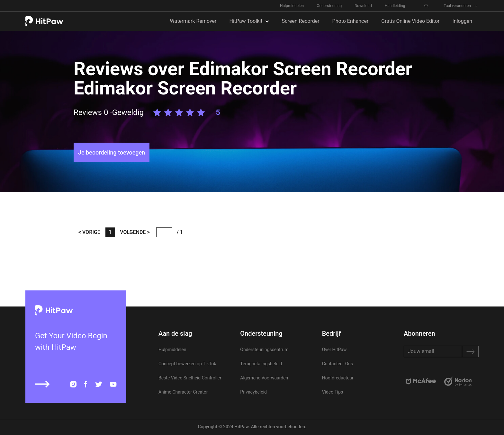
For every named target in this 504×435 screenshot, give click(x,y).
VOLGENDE (133, 232)
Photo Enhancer (351, 21)
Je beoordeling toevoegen (112, 152)
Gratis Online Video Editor (410, 21)
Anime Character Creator (183, 392)
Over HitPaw (334, 350)
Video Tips (333, 392)
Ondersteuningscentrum (264, 350)
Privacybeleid (253, 392)
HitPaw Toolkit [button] (247, 21)
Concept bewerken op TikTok (187, 364)
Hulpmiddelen (292, 6)
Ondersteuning (329, 6)
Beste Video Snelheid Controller (190, 378)
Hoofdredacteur (338, 378)
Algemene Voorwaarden (264, 378)
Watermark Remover (193, 21)
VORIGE (91, 232)
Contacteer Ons (338, 364)
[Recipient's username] (441, 351)
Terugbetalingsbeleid (261, 364)
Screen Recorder (301, 21)
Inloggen (463, 21)
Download (363, 6)
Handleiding (395, 6)
